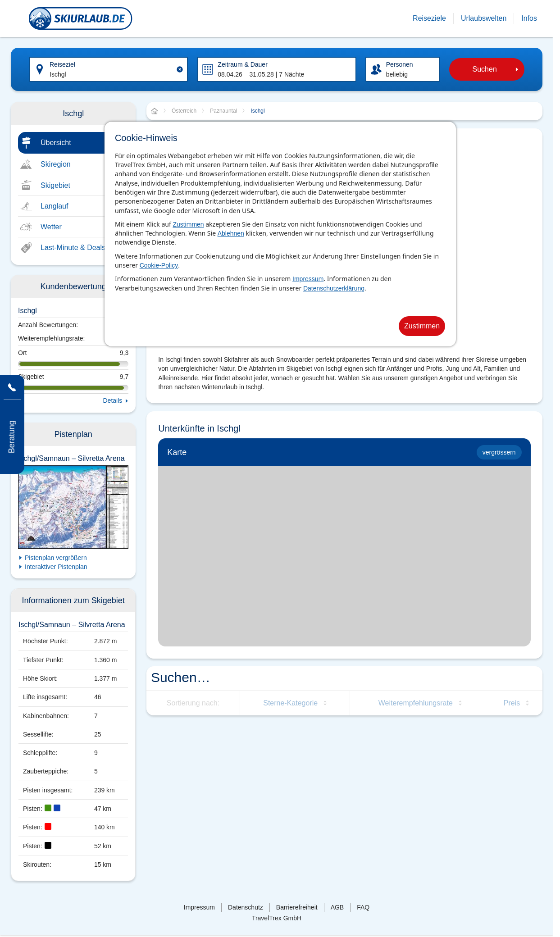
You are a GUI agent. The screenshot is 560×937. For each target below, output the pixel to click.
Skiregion (56, 164)
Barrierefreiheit (297, 907)
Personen (400, 64)
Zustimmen (188, 224)
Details (113, 400)
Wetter (51, 227)
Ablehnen (231, 233)
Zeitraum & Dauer (242, 64)
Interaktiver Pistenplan (56, 567)
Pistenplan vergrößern (56, 558)
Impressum (308, 279)
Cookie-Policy (159, 265)
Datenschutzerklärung (334, 288)
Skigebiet (55, 185)
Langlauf (54, 206)
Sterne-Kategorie (290, 703)
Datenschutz (246, 907)
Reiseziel (62, 64)
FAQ (363, 907)
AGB (337, 907)
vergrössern (499, 452)
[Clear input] (180, 69)
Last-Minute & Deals (73, 248)
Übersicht (56, 143)
